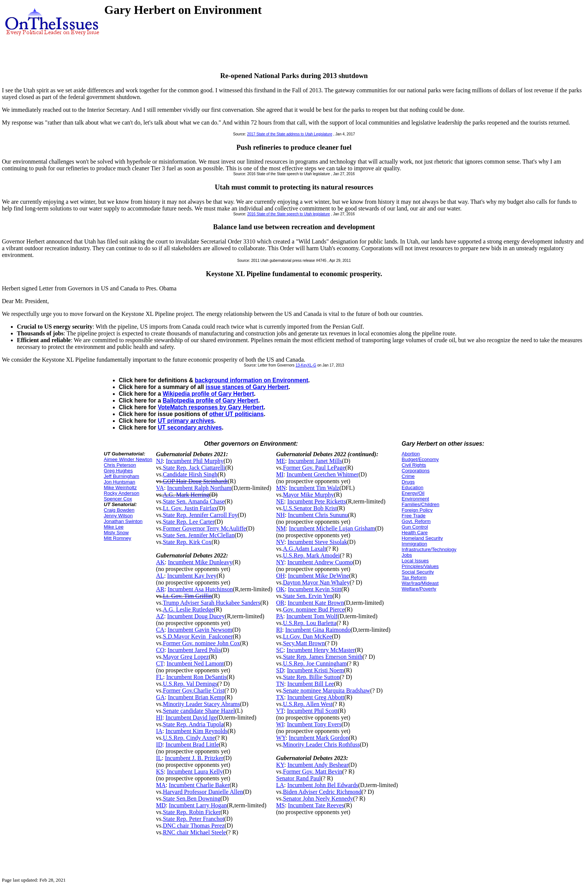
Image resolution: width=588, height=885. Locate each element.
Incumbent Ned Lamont (195, 663)
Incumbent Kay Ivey (192, 576)
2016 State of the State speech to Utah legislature (289, 214)
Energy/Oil (413, 493)
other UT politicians (237, 414)
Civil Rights (414, 465)
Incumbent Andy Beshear (318, 765)
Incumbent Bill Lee (310, 684)
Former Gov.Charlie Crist (193, 690)
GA (160, 697)
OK (280, 589)
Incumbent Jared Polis (194, 650)
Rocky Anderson (122, 493)
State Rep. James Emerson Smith (323, 657)
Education (412, 488)
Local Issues (415, 561)
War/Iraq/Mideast (420, 583)
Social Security (418, 572)
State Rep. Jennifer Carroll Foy (200, 515)
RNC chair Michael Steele (194, 832)
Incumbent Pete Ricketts (316, 501)
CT (160, 663)
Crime (408, 476)
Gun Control (415, 527)
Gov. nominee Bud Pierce (314, 609)
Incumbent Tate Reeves (316, 805)
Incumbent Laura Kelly (195, 772)
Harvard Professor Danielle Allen (203, 792)
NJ (159, 461)
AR (160, 589)
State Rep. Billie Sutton (311, 677)
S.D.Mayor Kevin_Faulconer (198, 636)
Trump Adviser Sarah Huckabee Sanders (211, 603)
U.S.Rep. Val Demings (190, 684)
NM (281, 528)
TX (280, 697)
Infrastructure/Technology (429, 549)
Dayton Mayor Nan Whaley (316, 582)
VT (280, 711)
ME (280, 461)
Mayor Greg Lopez (186, 657)
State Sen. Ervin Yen (308, 596)
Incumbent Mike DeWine (319, 576)
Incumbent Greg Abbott (316, 697)
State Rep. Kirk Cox (187, 542)
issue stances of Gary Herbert (247, 387)
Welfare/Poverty (419, 589)
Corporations (415, 471)
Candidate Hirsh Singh (190, 474)
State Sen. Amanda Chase (193, 501)
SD (280, 670)
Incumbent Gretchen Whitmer (322, 474)
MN (281, 488)
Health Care (415, 533)
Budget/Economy (420, 459)
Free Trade (414, 516)
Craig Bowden (119, 510)
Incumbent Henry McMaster (321, 650)
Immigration (414, 544)
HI (159, 717)
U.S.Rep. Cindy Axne (189, 738)
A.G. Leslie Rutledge (188, 609)
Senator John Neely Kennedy (318, 799)
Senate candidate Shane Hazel (199, 711)
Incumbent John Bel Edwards (323, 785)
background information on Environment (252, 380)
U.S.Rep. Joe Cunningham (315, 663)
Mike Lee (114, 527)
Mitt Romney (118, 538)
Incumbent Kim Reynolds (196, 731)
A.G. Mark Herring (186, 495)
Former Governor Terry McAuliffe (204, 528)
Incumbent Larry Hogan (198, 805)
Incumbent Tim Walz (314, 488)
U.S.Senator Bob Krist (310, 508)
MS (280, 805)
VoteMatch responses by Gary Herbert (211, 407)
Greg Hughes (118, 471)
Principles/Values (420, 566)
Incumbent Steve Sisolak (317, 542)
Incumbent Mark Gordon (319, 738)
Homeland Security (422, 538)
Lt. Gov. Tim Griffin (187, 596)
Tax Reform (414, 578)
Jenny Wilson (118, 516)
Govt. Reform (416, 521)
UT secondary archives (190, 427)
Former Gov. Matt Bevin (313, 772)
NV (280, 542)
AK (160, 562)
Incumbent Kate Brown (316, 603)
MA (161, 785)
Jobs (407, 555)
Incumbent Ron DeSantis (196, 677)
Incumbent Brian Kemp (196, 697)
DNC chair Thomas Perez (194, 826)
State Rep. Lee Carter (189, 522)
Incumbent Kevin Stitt (315, 589)
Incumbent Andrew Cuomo (320, 562)
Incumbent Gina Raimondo (318, 630)
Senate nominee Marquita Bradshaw (327, 690)
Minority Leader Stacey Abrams (201, 704)
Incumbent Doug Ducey (196, 616)
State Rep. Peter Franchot (193, 819)
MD (161, 805)
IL (159, 758)
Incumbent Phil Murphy (195, 461)
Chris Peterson (120, 465)
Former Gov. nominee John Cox (201, 643)
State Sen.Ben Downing (191, 799)
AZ (160, 616)
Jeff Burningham (121, 476)
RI (279, 630)
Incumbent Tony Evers (314, 724)
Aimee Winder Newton (128, 459)
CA (160, 630)
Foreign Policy (417, 510)
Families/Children (420, 504)
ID (159, 745)
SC (280, 650)
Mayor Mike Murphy (309, 495)
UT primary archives (186, 421)
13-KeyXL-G (306, 365)
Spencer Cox (118, 499)
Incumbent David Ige (191, 717)
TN (280, 684)
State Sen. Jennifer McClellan (199, 535)
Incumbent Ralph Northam (199, 488)
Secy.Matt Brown (304, 643)
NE (280, 501)
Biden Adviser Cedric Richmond (322, 792)
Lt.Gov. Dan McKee (307, 636)
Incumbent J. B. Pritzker (194, 758)
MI (280, 474)
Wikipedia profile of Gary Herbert (208, 394)
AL (160, 576)
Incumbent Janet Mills (315, 461)
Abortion (411, 454)
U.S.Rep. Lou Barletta (310, 623)
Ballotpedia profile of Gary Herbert (211, 400)
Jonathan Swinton (123, 521)
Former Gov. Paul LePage (314, 468)
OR (280, 603)
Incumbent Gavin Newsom (200, 630)
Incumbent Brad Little (192, 745)
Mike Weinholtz (120, 488)
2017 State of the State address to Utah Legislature (290, 134)
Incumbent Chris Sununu (318, 515)
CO (160, 650)
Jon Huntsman (120, 482)
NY (280, 562)
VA (160, 488)
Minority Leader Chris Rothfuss (322, 745)
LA (280, 785)
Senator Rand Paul (298, 778)
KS (160, 772)
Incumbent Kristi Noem (315, 670)
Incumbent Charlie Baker (199, 785)
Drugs (408, 482)
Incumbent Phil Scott (312, 711)
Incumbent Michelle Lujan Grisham (332, 528)
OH (280, 576)
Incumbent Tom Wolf (312, 616)
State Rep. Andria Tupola (193, 724)
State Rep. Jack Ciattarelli (194, 468)
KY (280, 765)
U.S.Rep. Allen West (308, 704)
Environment (415, 499)
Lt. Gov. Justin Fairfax (190, 508)
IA (159, 731)
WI (280, 724)
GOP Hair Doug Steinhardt (195, 481)
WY (281, 738)
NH (280, 515)
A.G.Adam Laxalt (305, 549)
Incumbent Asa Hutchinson (200, 589)
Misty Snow (116, 533)
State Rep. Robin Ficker (192, 812)
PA (280, 616)
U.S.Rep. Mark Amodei (312, 555)
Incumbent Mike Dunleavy (200, 562)
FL (160, 677)
